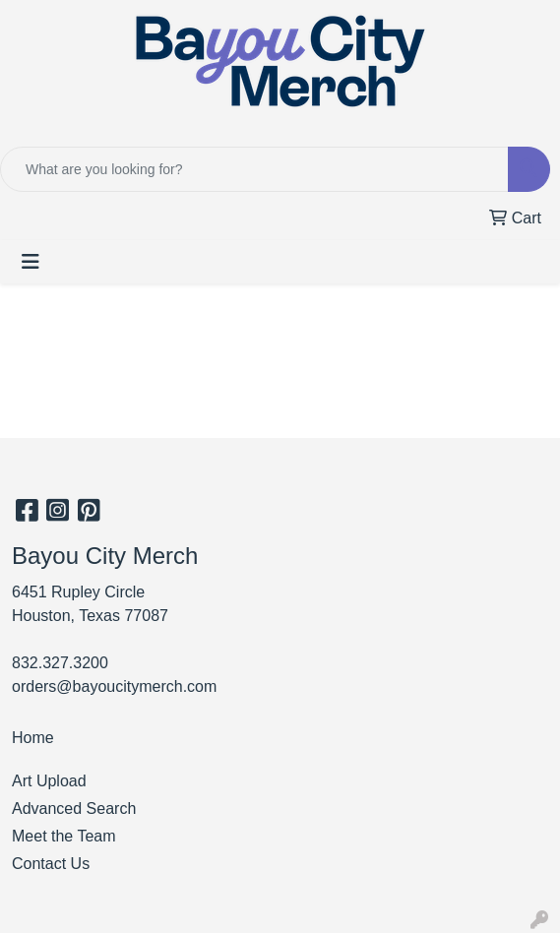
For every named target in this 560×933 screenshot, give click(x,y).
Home (33, 738)
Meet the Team (64, 836)
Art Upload (49, 781)
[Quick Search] (254, 169)
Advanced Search (74, 809)
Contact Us (51, 864)
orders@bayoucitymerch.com (114, 686)
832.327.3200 (60, 663)
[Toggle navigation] (31, 262)
